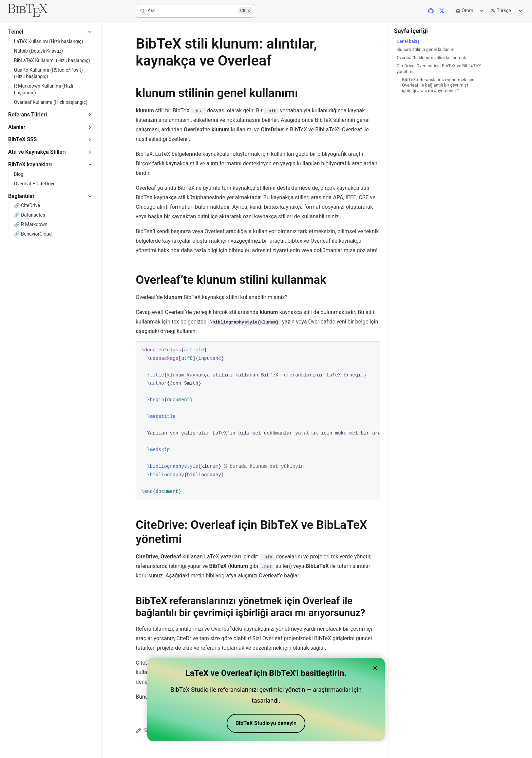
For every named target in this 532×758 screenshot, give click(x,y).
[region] (258, 421)
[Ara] (195, 11)
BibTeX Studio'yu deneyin (266, 723)
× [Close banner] (375, 668)
